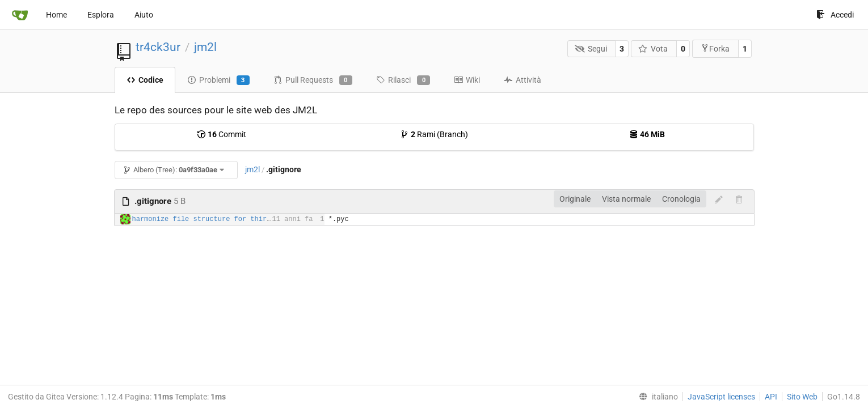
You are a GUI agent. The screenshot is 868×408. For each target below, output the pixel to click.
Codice (145, 80)
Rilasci (403, 80)
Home (56, 15)
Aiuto (144, 15)
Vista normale (626, 199)
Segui (591, 49)
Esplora (101, 15)
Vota (653, 49)
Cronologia (681, 199)
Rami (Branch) (434, 134)
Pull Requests (313, 80)
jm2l (205, 47)
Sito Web (802, 397)
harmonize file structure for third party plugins (230, 219)
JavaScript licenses (721, 397)
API (771, 397)
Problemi (218, 80)
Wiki (467, 80)
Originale (575, 199)
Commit (222, 134)
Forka (715, 48)
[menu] (656, 397)
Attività (523, 80)
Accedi (835, 15)
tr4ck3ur (158, 47)
